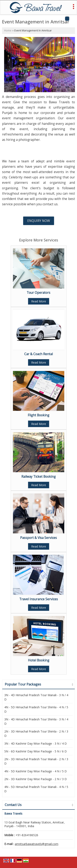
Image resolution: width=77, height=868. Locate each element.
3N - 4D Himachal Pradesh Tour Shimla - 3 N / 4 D (36, 721)
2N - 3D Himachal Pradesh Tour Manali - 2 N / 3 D (36, 761)
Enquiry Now (39, 221)
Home (8, 30)
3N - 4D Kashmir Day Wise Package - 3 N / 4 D (36, 743)
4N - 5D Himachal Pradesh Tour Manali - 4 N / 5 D (36, 789)
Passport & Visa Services (38, 538)
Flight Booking (38, 415)
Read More (39, 301)
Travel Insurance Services (39, 599)
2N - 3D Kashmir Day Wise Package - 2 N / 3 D (36, 779)
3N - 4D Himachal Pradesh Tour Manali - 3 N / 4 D (36, 697)
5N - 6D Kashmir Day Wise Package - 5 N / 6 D (36, 751)
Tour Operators (38, 293)
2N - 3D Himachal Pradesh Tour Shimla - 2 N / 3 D (36, 734)
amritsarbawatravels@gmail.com (37, 844)
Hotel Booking (39, 660)
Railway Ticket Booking (38, 477)
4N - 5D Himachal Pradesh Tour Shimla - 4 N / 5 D (36, 709)
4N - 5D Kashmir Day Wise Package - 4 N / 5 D (36, 771)
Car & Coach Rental (38, 354)
